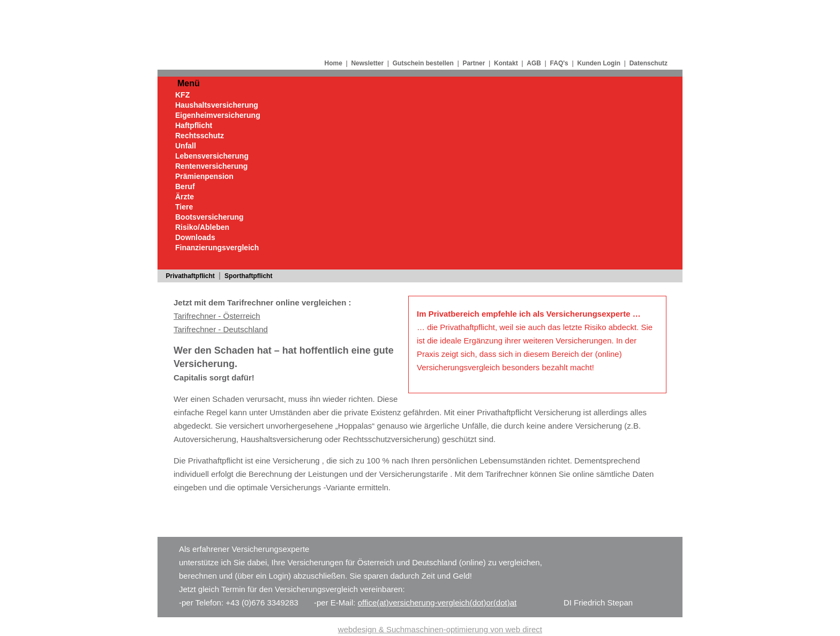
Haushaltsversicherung (217, 105)
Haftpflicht (194, 125)
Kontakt (506, 63)
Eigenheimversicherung (218, 115)
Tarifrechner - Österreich (217, 316)
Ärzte (185, 197)
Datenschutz (648, 63)
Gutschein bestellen (423, 63)
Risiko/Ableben (202, 227)
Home (333, 63)
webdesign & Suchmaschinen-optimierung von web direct (440, 629)
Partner (474, 63)
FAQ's (559, 63)
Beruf (185, 186)
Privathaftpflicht (190, 276)
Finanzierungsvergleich (217, 248)
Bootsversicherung (209, 217)
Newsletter (367, 63)
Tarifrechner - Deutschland (221, 329)
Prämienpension (204, 176)
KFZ (182, 95)
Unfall (186, 146)
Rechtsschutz (200, 136)
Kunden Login (599, 63)
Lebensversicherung (212, 156)
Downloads (195, 237)
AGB (534, 63)
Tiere (184, 207)
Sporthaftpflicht (248, 276)
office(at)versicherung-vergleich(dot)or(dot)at (437, 603)
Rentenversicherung (211, 166)
